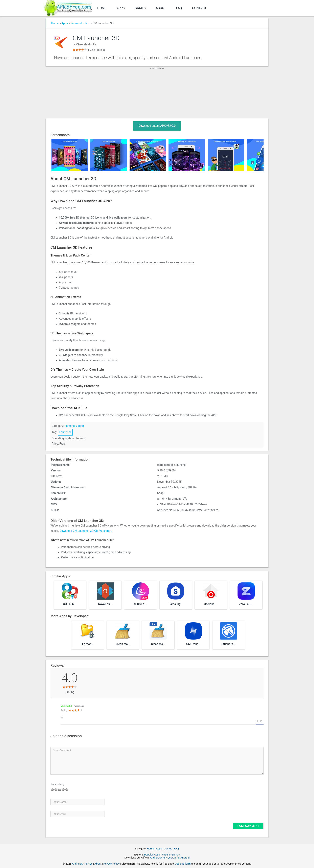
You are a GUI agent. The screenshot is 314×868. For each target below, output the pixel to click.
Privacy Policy (111, 864)
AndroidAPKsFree (82, 864)
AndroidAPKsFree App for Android (170, 858)
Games (140, 8)
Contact (199, 8)
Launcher (65, 432)
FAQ (179, 8)
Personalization (80, 23)
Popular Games (171, 855)
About (161, 8)
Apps (120, 8)
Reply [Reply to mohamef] (259, 721)
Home (102, 8)
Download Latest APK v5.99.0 (157, 126)
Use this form (183, 864)
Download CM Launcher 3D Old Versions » (86, 531)
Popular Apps (152, 855)
